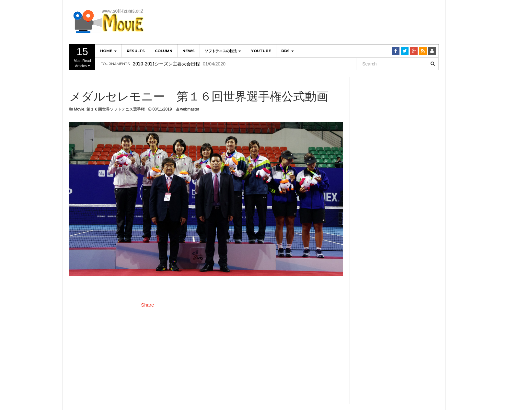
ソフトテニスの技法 (223, 51)
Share (147, 305)
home (108, 51)
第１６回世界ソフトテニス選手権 (116, 109)
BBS (288, 51)
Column (164, 51)
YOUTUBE (261, 51)
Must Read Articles (82, 57)
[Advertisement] (321, 21)
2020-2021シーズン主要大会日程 (166, 64)
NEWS (189, 51)
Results (136, 51)
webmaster (190, 109)
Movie (79, 109)
